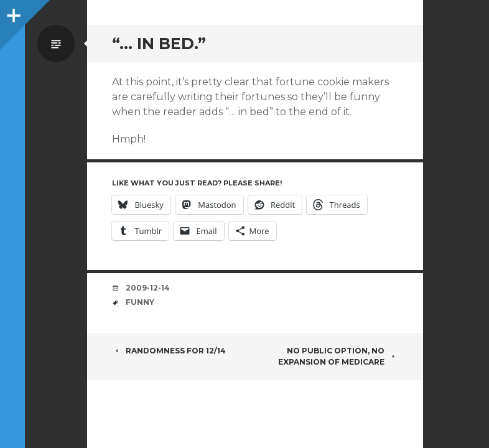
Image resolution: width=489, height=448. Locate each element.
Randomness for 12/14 (169, 351)
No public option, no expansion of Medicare (338, 356)
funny (140, 302)
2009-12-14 (148, 288)
